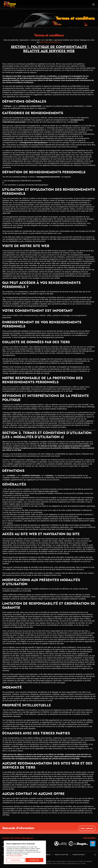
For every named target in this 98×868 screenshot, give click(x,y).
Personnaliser (16, 860)
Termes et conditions (16, 856)
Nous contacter (87, 828)
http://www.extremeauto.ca (50, 42)
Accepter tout (34, 860)
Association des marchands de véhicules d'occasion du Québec (67, 861)
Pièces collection (61, 855)
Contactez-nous (79, 855)
